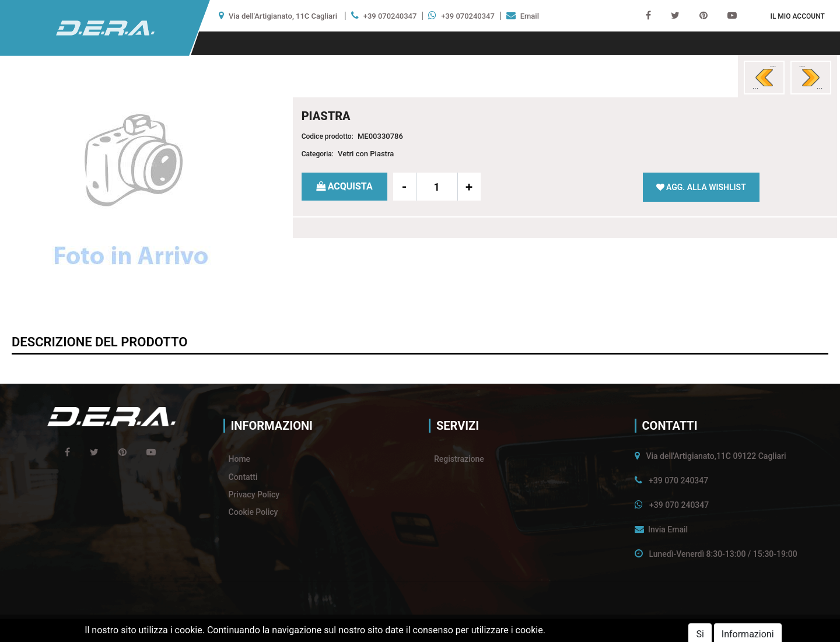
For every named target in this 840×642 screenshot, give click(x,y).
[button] (797, 16)
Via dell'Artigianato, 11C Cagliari (283, 16)
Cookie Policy (253, 512)
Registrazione (459, 459)
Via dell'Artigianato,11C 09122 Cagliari (716, 456)
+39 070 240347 (678, 480)
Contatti (243, 477)
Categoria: (318, 154)
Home (240, 459)
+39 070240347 (390, 16)
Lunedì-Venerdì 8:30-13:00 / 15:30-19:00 (723, 554)
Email (530, 16)
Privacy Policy (254, 494)
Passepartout (444, 628)
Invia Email (668, 529)
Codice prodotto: (328, 136)
